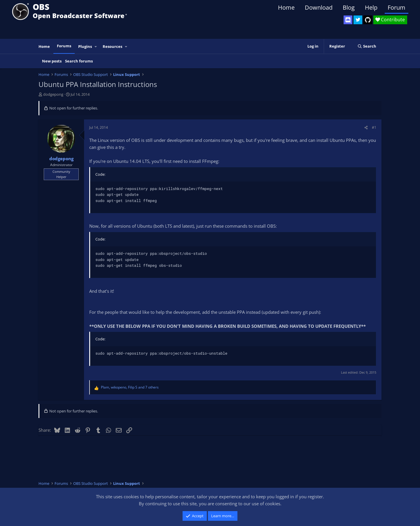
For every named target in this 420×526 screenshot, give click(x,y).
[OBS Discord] (348, 20)
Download (319, 7)
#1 (374, 127)
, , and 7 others (130, 387)
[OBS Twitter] (358, 20)
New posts (52, 61)
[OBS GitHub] (368, 20)
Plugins (85, 46)
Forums (64, 46)
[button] (96, 47)
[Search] (367, 46)
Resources (112, 46)
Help (371, 7)
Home (286, 7)
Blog (349, 7)
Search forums (79, 61)
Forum (397, 7)
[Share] (366, 127)
